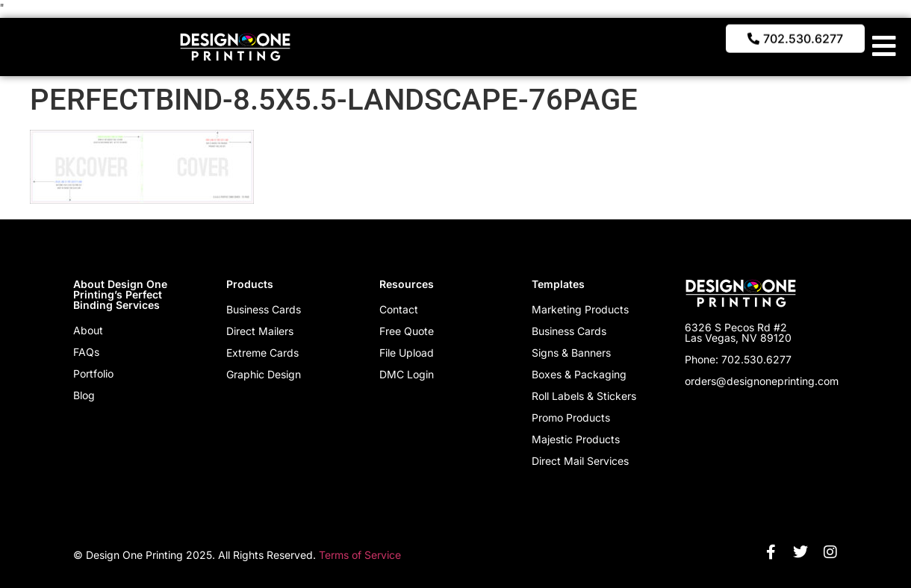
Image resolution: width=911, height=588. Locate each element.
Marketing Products (580, 309)
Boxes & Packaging (579, 374)
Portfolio (93, 373)
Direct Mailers (260, 331)
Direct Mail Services (580, 461)
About (88, 330)
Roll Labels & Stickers (584, 396)
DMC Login (407, 374)
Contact (399, 309)
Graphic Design (264, 374)
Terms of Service (360, 555)
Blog (84, 395)
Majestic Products (576, 439)
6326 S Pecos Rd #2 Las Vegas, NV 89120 (738, 332)
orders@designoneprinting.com (762, 381)
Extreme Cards (262, 353)
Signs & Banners (571, 353)
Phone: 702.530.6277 (738, 359)
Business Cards (264, 309)
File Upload (407, 353)
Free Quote (407, 331)
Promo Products (571, 417)
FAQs (86, 352)
